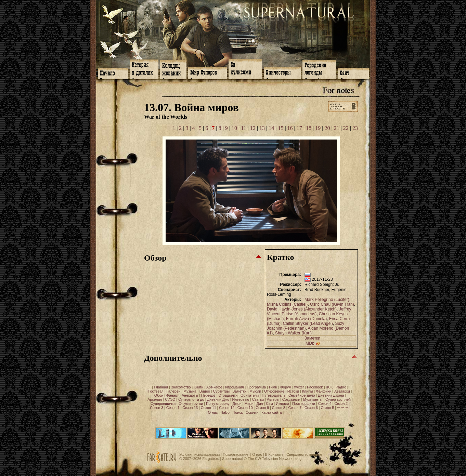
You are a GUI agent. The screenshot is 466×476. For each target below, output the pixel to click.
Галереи (174, 391)
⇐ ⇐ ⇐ (343, 408)
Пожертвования (236, 454)
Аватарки (342, 391)
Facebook (315, 387)
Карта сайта (271, 412)
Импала (282, 404)
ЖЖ (329, 387)
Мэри (249, 404)
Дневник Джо (218, 399)
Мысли (255, 391)
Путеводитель (274, 395)
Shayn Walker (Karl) (293, 333)
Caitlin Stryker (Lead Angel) (308, 323)
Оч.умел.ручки (191, 404)
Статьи (258, 399)
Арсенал (155, 399)
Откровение (274, 391)
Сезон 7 (295, 408)
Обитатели (250, 395)
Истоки (293, 391)
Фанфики (323, 391)
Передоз (208, 395)
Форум (286, 387)
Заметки (312, 338)
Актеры (273, 399)
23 (355, 128)
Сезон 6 (311, 408)
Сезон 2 (341, 404)
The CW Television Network (270, 459)
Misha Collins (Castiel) (287, 304)
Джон (237, 404)
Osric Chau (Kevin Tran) (332, 304)
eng (298, 459)
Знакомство (181, 387)
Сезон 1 (173, 408)
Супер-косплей (338, 399)
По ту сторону (218, 404)
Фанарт (172, 395)
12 (253, 128)
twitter (299, 387)
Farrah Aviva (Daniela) (306, 319)
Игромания (234, 387)
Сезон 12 (227, 408)
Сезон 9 (262, 408)
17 (299, 128)
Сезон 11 (209, 408)
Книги (198, 387)
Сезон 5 (328, 408)
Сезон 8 (279, 408)
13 (262, 128)
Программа (256, 387)
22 (346, 128)
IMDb (313, 343)
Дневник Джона (331, 395)
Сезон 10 (245, 408)
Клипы (308, 391)
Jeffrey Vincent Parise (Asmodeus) (309, 312)
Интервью (241, 399)
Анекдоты (190, 395)
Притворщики (304, 404)
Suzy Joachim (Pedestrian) (306, 326)
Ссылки (252, 412)
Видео (205, 391)
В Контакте (274, 454)
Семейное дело (302, 395)
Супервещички (163, 404)
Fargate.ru (211, 459)
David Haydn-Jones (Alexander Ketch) (302, 309)
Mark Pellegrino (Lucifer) (327, 300)
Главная (161, 387)
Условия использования (199, 454)
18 (309, 128)
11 (243, 128)
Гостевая (156, 391)
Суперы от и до (191, 399)
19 (318, 128)
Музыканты (313, 399)
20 (327, 128)
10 (234, 128)
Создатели (291, 399)
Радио (341, 387)
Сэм (269, 404)
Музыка (190, 391)
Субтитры (222, 391)
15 (281, 128)
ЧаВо (225, 412)
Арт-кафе (214, 387)
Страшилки (228, 395)
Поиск (238, 412)
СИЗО (170, 399)
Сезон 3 (157, 408)
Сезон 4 (325, 404)
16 (290, 128)
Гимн (273, 387)
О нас (213, 412)
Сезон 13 (190, 408)
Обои (159, 395)
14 (271, 128)
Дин (260, 404)
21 (337, 128)
